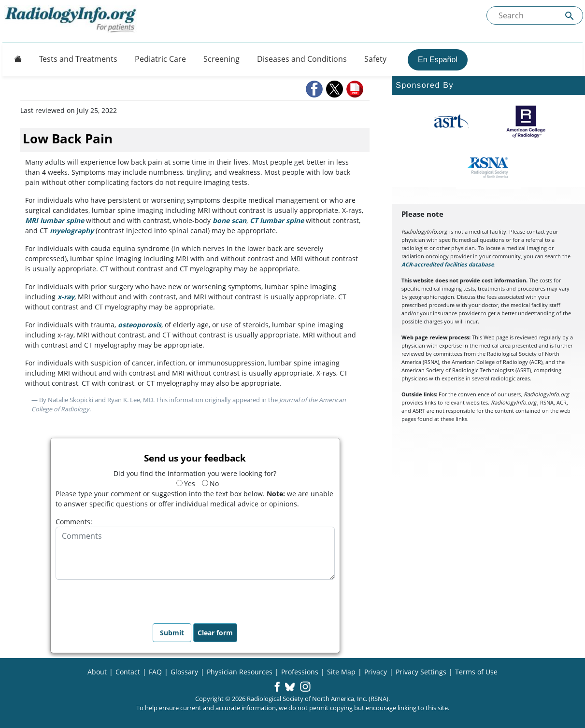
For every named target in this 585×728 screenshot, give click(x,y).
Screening (221, 59)
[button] (315, 89)
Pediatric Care (160, 59)
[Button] (15, 59)
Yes (186, 483)
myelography (72, 231)
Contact (128, 672)
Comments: (74, 522)
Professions (300, 672)
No (210, 483)
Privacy (376, 672)
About (97, 672)
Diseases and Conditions (302, 59)
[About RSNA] (489, 168)
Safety (375, 59)
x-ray (66, 297)
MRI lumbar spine (55, 220)
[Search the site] (535, 15)
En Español (438, 60)
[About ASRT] (451, 122)
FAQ (155, 672)
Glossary (184, 672)
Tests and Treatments (78, 59)
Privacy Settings (421, 672)
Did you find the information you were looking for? (195, 473)
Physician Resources (240, 672)
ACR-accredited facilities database (448, 264)
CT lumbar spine (277, 220)
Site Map (341, 672)
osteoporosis (140, 325)
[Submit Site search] (570, 16)
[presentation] (129, 599)
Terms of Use (476, 672)
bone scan (229, 220)
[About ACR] (526, 122)
